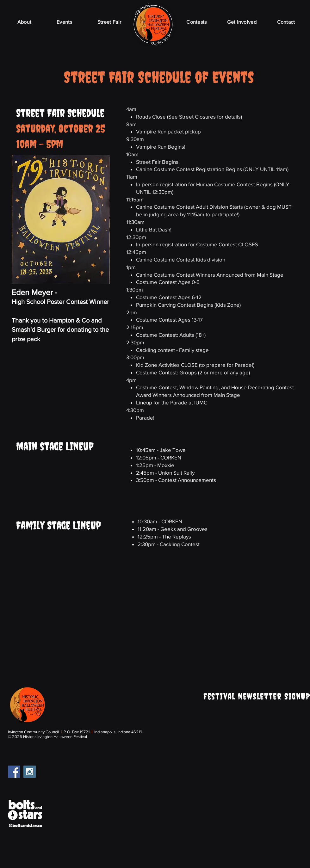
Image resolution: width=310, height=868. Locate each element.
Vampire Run (151, 131)
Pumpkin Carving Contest (166, 305)
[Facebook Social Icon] (14, 772)
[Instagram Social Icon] (30, 772)
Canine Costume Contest (166, 169)
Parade (145, 418)
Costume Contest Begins (243, 184)
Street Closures (197, 117)
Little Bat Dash (153, 229)
